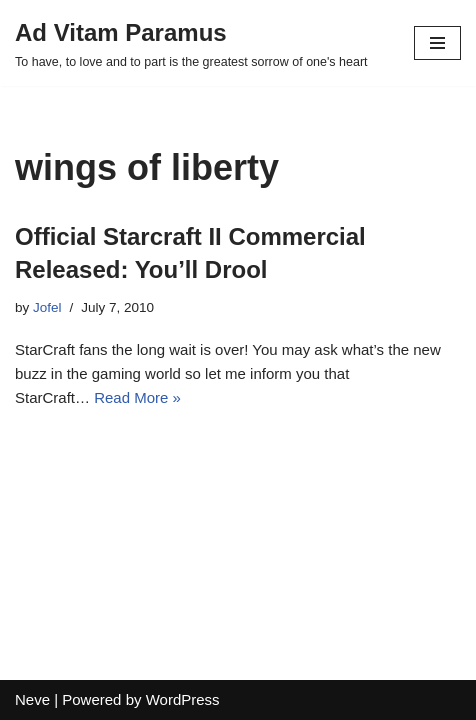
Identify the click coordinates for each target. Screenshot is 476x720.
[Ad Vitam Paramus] (191, 43)
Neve (32, 699)
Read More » (137, 397)
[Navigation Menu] (437, 43)
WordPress (183, 699)
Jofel (47, 307)
